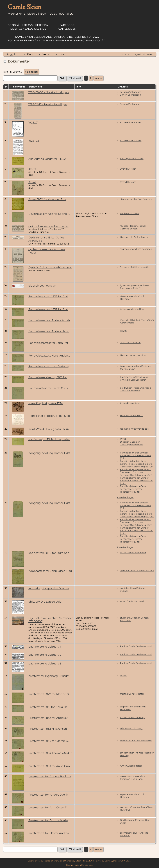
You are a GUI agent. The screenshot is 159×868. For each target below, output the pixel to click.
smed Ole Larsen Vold (132, 601)
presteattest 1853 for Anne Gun (49, 766)
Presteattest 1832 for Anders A (48, 718)
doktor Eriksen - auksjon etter (48, 226)
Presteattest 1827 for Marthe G (49, 694)
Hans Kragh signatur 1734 (46, 403)
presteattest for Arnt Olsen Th (48, 807)
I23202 (124, 331)
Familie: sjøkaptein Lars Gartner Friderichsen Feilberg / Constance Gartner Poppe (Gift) (137, 464)
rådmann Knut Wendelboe (134, 429)
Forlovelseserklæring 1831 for (48, 377)
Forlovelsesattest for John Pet (48, 343)
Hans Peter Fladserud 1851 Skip (49, 416)
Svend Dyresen (128, 169)
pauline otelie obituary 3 (45, 663)
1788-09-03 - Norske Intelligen (49, 92)
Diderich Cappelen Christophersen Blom (132, 443)
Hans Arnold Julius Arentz (134, 237)
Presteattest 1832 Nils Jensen (48, 729)
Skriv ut (125, 54)
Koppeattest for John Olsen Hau (50, 571)
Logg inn (13, 54)
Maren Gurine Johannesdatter (136, 741)
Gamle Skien (67, 27)
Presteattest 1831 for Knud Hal (48, 707)
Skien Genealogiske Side (28, 27)
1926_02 (34, 141)
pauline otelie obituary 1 (45, 647)
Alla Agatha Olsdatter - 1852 (47, 159)
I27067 (124, 676)
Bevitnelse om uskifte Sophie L (49, 214)
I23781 (123, 439)
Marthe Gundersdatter (132, 694)
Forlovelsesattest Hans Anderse (49, 355)
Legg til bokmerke (143, 54)
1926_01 (33, 122)
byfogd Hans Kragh (131, 403)
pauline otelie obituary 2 (45, 655)
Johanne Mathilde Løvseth (134, 267)
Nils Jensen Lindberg (131, 728)
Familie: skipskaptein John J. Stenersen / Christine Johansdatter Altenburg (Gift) (136, 472)
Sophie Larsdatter (130, 213)
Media (46, 54)
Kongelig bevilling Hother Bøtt (49, 453)
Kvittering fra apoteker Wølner (49, 588)
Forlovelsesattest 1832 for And (48, 296)
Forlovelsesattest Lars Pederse (48, 366)
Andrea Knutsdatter (131, 122)
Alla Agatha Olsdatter (132, 159)
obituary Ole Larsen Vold (45, 602)
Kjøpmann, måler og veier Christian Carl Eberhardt (134, 378)
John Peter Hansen (130, 343)
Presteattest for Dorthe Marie (48, 820)
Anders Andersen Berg (132, 309)
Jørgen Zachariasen (131, 92)
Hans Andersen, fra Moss (133, 355)
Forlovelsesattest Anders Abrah (49, 320)
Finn (30, 54)
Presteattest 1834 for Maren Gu (49, 741)
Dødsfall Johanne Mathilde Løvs (50, 267)
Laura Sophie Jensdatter (133, 553)
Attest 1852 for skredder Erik (47, 199)
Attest (32, 169)
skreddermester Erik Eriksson (136, 199)
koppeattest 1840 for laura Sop (49, 553)
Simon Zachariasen (130, 95)
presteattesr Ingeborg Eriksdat (49, 676)
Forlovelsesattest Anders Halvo (49, 331)
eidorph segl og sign (42, 286)
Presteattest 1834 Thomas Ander (50, 753)
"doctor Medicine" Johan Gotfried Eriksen (133, 227)
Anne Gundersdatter (131, 766)
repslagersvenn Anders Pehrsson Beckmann (132, 778)
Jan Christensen (85, 865)
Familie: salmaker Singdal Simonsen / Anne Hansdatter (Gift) (136, 455)
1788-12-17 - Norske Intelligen (48, 104)
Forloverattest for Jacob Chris (48, 388)
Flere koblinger (125, 497)
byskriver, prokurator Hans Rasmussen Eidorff (134, 287)
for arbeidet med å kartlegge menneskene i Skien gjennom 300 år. (57, 39)
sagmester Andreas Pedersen (136, 249)
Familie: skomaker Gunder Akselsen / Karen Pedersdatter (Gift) (136, 481)
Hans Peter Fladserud (132, 415)
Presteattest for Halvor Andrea (49, 833)
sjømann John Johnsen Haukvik (137, 571)
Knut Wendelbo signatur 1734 (48, 429)
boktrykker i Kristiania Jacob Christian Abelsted (135, 389)
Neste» (98, 78)
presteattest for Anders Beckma (50, 776)
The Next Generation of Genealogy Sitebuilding (65, 861)
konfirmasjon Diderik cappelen (49, 439)
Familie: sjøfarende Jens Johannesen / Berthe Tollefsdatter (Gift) (133, 489)
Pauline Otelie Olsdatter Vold (136, 646)
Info (61, 54)
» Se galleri (31, 72)
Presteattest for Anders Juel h (48, 795)
